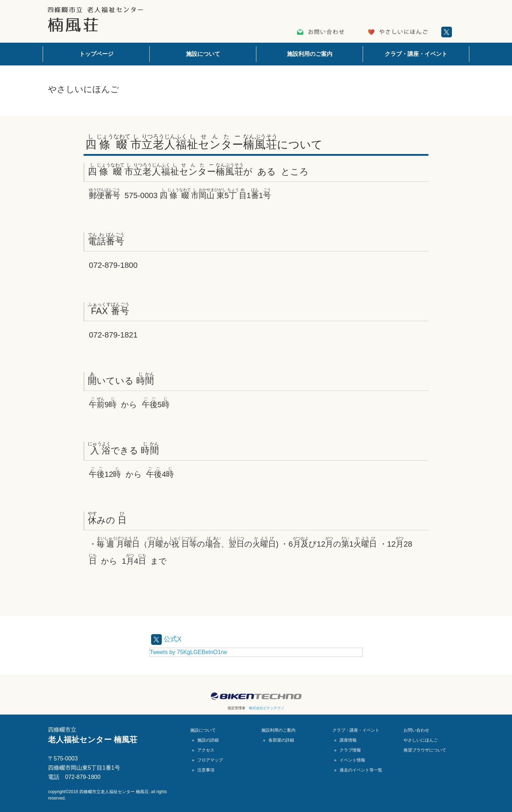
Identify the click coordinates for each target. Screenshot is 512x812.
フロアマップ (210, 760)
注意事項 (206, 770)
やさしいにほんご (421, 740)
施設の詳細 (208, 740)
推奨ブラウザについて (425, 750)
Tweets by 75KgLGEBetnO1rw (188, 652)
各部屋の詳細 (281, 740)
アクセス (206, 750)
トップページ (96, 54)
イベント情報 (352, 760)
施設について (203, 54)
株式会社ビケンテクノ (267, 708)
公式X (167, 639)
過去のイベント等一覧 (361, 770)
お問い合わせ (416, 730)
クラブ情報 (350, 750)
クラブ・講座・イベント (416, 54)
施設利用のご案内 (310, 54)
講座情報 (348, 740)
